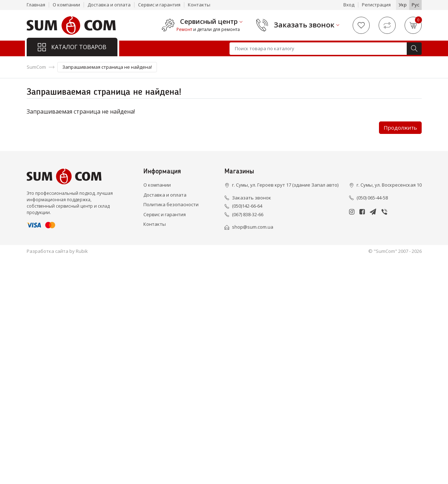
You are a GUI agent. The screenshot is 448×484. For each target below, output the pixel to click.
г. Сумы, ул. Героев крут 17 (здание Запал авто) (285, 185)
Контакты (199, 5)
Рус (415, 5)
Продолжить (400, 127)
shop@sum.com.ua (253, 227)
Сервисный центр (209, 22)
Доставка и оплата (109, 5)
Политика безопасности (171, 204)
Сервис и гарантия (159, 5)
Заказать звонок (304, 25)
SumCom (36, 67)
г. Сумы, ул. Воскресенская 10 (389, 185)
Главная (36, 5)
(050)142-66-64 (247, 206)
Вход (349, 5)
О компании (66, 5)
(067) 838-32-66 (248, 214)
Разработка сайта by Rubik (57, 251)
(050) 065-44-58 (372, 198)
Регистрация (376, 5)
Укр (403, 5)
